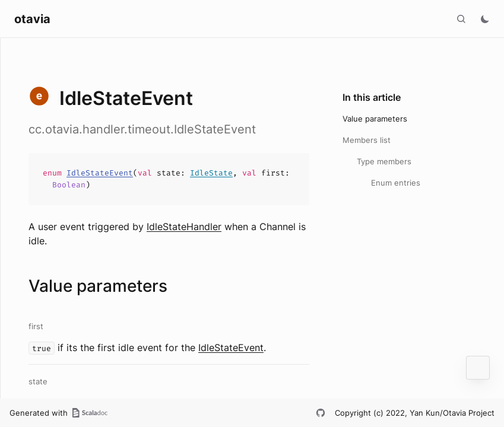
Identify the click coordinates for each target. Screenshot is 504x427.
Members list (367, 140)
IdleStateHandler (184, 227)
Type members (384, 161)
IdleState (211, 173)
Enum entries (396, 183)
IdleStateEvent (100, 173)
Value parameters (375, 119)
